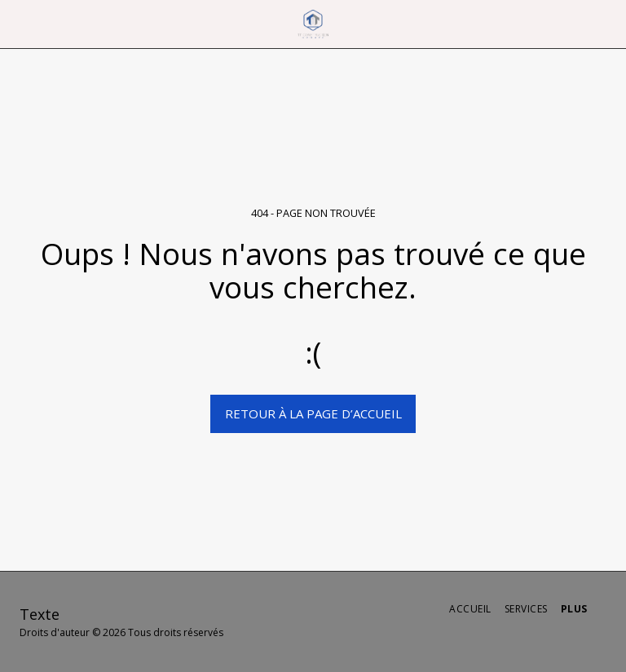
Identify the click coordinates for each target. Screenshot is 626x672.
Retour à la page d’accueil (313, 413)
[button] (18, 23)
